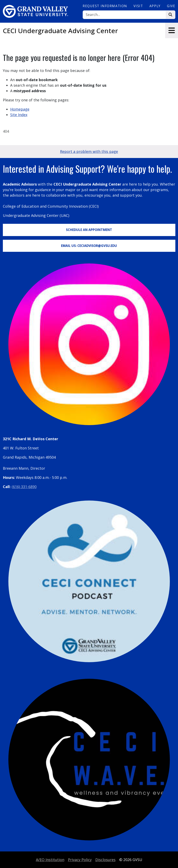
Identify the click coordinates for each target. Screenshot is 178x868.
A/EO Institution (50, 860)
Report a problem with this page (89, 151)
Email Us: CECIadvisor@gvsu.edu (89, 246)
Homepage (20, 109)
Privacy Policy (80, 860)
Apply (155, 6)
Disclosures (105, 860)
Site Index (19, 115)
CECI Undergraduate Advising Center (60, 31)
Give (171, 6)
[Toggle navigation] (172, 30)
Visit (138, 6)
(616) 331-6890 (24, 487)
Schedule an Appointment (89, 230)
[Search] (124, 15)
